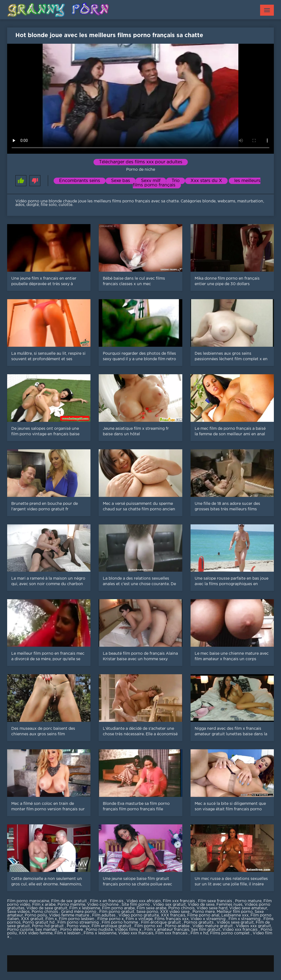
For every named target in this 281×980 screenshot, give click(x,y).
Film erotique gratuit (112, 926)
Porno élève (72, 930)
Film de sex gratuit (70, 901)
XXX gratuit (32, 919)
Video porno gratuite (139, 915)
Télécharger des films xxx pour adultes (141, 162)
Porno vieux (78, 926)
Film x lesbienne (85, 908)
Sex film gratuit (206, 930)
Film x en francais (107, 901)
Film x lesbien (68, 933)
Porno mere (204, 912)
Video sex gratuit (169, 905)
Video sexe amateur (248, 908)
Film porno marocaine (28, 901)
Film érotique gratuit (162, 923)
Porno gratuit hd (39, 923)
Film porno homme (120, 923)
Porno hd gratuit (48, 926)
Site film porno (136, 905)
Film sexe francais (216, 901)
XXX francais (173, 915)
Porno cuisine (20, 930)
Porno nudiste (99, 930)
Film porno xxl (149, 926)
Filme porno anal (203, 915)
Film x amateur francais (167, 930)
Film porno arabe (118, 908)
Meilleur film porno (235, 912)
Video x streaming (209, 919)
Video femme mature (70, 915)
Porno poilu (36, 915)
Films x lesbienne (100, 933)
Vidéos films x (129, 930)
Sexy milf (151, 181)
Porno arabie (178, 926)
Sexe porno (147, 912)
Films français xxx (172, 919)
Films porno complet (230, 933)
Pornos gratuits (199, 923)
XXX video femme (36, 933)
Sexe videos (18, 912)
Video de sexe (201, 905)
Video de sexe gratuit (47, 908)
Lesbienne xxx (235, 915)
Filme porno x (111, 919)
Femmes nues (229, 905)
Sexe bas (121, 181)
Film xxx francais (179, 901)
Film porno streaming (79, 923)
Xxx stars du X (206, 181)
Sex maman (47, 930)
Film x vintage (139, 919)
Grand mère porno (79, 912)
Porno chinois (181, 908)
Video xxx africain (144, 901)
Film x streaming (245, 919)
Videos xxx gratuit (254, 926)
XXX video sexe (175, 912)
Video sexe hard (212, 908)
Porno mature (248, 901)
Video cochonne (103, 905)
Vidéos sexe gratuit (235, 923)
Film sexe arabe (151, 908)
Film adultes (104, 915)
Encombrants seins (80, 181)
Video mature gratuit (213, 926)
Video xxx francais (241, 930)
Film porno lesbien (77, 919)
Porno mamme (71, 905)
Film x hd (199, 933)
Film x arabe (44, 905)
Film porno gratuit (117, 912)
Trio (176, 181)
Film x (51, 919)
